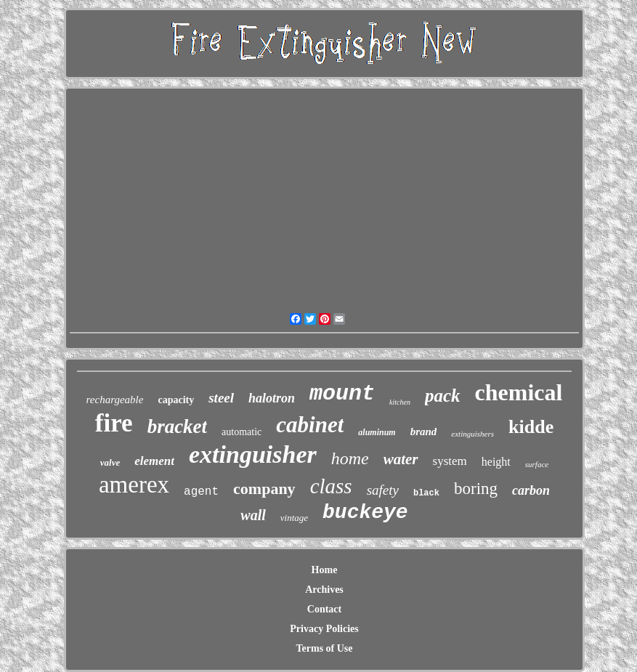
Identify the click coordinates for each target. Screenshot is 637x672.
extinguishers (472, 434)
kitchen (400, 402)
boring (476, 489)
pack (443, 396)
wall (253, 515)
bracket (177, 426)
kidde (531, 427)
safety (383, 490)
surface (537, 464)
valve (110, 462)
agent (201, 492)
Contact (324, 609)
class (331, 486)
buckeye (365, 513)
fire (114, 423)
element (154, 461)
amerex (134, 485)
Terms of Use (324, 648)
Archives (324, 590)
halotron (272, 398)
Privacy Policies (324, 629)
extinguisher (253, 454)
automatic (242, 432)
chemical (519, 392)
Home (325, 570)
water (401, 459)
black (426, 493)
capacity (176, 400)
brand (424, 432)
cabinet (310, 425)
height (496, 462)
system (450, 461)
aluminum (377, 432)
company (264, 489)
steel (221, 398)
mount (342, 394)
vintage (294, 518)
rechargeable (115, 400)
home (350, 458)
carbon (531, 490)
